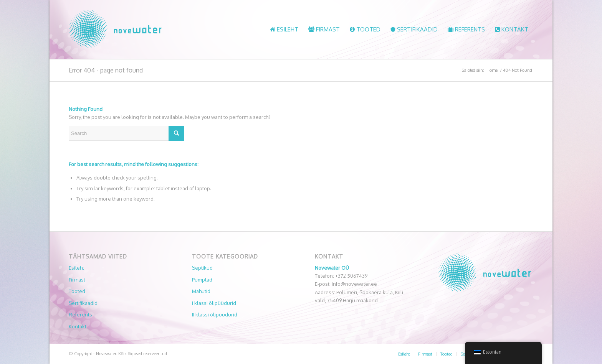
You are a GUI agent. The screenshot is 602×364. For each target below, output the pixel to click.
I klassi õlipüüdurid (214, 303)
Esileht (76, 268)
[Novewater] (115, 30)
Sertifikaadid (83, 303)
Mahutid (201, 291)
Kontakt (78, 326)
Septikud (202, 268)
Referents (80, 315)
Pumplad (202, 280)
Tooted (77, 291)
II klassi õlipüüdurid (215, 315)
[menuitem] (284, 30)
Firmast (77, 280)
